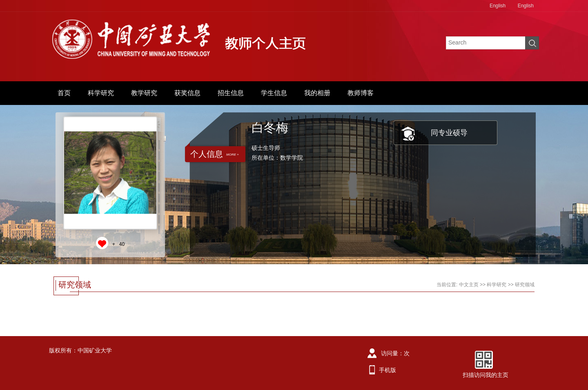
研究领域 (525, 285)
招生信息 (231, 93)
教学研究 (144, 93)
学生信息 (274, 93)
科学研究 (101, 93)
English (498, 6)
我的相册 (317, 93)
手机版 (388, 370)
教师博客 (361, 93)
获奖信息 (187, 93)
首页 (64, 93)
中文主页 (469, 285)
